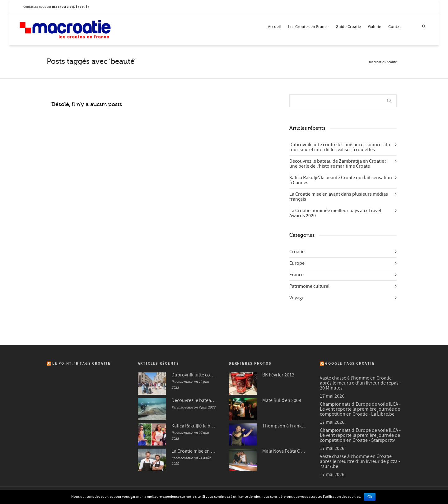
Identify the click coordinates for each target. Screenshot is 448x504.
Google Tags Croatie (350, 364)
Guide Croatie (348, 27)
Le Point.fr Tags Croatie (82, 364)
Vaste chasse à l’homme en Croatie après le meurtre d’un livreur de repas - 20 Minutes (360, 383)
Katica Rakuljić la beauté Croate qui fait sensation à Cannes (341, 180)
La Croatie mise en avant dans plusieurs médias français (339, 197)
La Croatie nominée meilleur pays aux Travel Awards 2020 (335, 213)
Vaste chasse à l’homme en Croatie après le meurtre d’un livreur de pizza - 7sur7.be (360, 461)
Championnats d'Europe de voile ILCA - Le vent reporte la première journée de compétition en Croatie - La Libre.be (360, 409)
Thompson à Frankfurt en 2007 (285, 426)
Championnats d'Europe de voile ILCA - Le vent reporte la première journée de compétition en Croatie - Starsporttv (360, 435)
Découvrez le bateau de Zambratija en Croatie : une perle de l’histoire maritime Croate (338, 164)
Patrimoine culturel (309, 286)
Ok (370, 497)
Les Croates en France (308, 27)
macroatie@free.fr (71, 7)
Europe (297, 263)
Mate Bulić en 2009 (282, 400)
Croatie (297, 252)
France (296, 275)
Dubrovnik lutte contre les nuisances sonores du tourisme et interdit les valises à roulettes (340, 147)
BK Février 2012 (278, 375)
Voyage (297, 298)
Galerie (375, 27)
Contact (396, 27)
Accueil (274, 27)
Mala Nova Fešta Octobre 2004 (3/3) (285, 451)
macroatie (376, 62)
